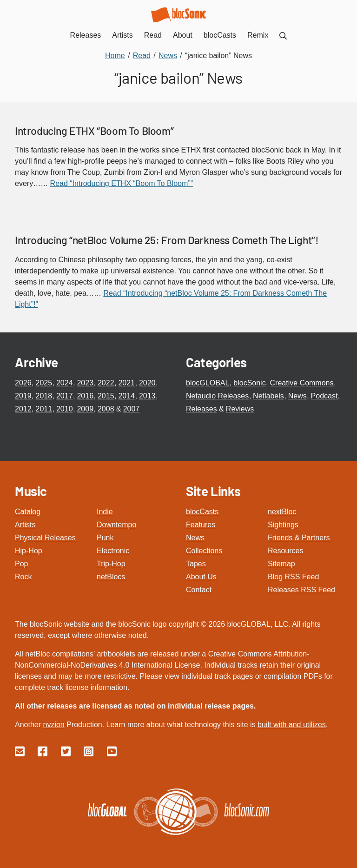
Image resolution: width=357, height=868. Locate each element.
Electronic (113, 551)
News (297, 396)
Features (201, 525)
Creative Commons (302, 383)
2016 (85, 396)
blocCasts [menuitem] (220, 35)
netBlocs (111, 577)
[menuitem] (283, 35)
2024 (65, 383)
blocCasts (202, 512)
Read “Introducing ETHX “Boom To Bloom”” (122, 183)
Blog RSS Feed (293, 577)
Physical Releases (45, 538)
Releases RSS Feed (301, 590)
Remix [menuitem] (258, 35)
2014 (126, 396)
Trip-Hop (111, 564)
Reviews (240, 409)
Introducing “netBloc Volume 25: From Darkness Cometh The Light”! (167, 240)
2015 (106, 396)
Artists (25, 525)
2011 (44, 409)
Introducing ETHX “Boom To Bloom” (94, 131)
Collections (204, 551)
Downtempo (116, 525)
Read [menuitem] (153, 35)
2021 (126, 383)
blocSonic (249, 383)
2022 (106, 383)
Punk (105, 538)
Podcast (324, 396)
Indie (105, 512)
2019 (23, 396)
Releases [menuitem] (86, 35)
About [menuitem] (183, 35)
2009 (85, 409)
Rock (23, 577)
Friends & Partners (299, 538)
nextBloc (282, 512)
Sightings (283, 525)
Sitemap (281, 564)
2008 (106, 409)
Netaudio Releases (217, 396)
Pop (21, 564)
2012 (23, 409)
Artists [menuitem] (122, 35)
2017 (65, 396)
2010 (65, 409)
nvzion (53, 725)
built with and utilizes (292, 725)
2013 (147, 396)
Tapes (196, 564)
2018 (44, 396)
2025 (44, 383)
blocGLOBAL (208, 383)
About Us (201, 577)
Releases (202, 409)
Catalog (28, 512)
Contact (199, 590)
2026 (23, 383)
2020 (147, 383)
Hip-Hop (29, 551)
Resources (285, 551)
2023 (85, 383)
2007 (132, 409)
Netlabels (268, 396)
